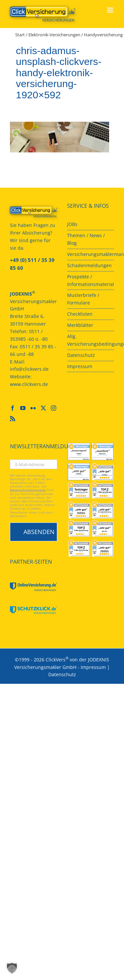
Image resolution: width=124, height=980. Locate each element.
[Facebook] (13, 408)
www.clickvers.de (29, 384)
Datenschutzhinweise (28, 490)
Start (20, 35)
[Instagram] (54, 408)
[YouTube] (23, 408)
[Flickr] (33, 408)
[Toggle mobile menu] (111, 10)
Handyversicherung (103, 35)
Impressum (93, 667)
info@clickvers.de (29, 369)
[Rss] (13, 419)
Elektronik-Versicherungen (54, 35)
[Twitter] (43, 408)
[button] (12, 968)
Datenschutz (62, 674)
